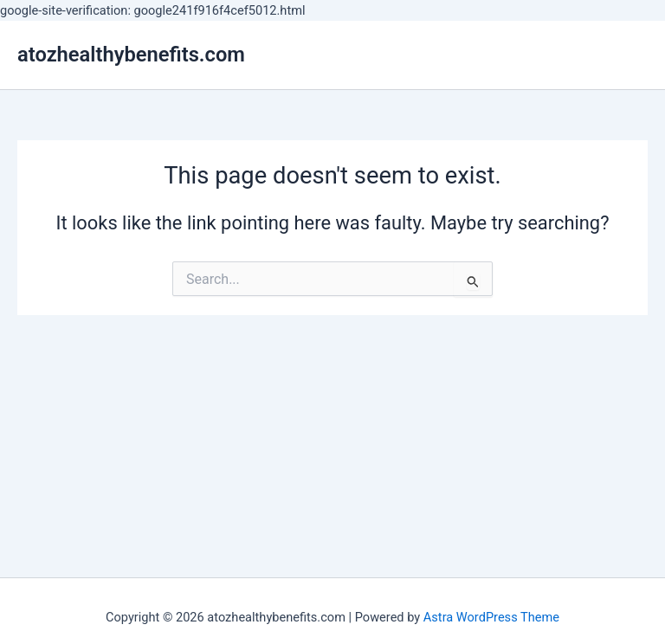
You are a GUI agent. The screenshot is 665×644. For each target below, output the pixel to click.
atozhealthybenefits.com (131, 55)
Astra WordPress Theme (491, 617)
